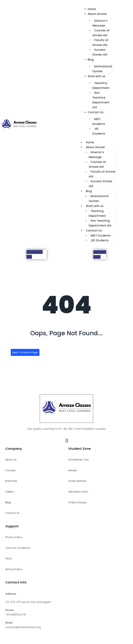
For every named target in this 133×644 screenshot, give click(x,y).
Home (92, 9)
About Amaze (97, 14)
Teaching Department (101, 85)
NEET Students (99, 121)
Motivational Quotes (102, 69)
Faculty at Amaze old (100, 42)
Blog (91, 60)
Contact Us (96, 112)
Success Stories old (100, 52)
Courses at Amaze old (101, 33)
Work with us (97, 76)
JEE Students (99, 131)
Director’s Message (100, 23)
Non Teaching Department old (101, 100)
